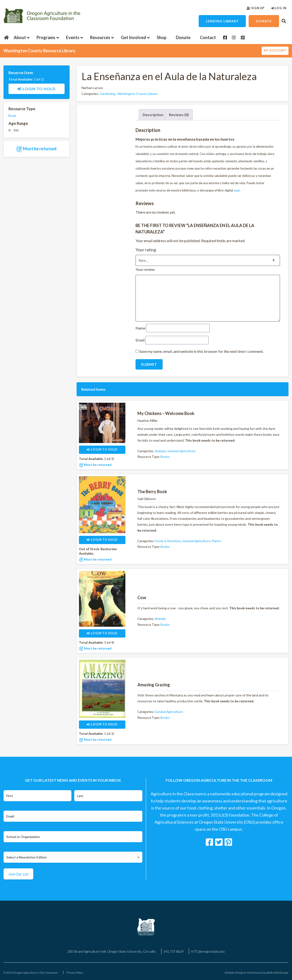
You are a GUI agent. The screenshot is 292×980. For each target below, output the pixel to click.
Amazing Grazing (154, 685)
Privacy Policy (75, 973)
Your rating (146, 250)
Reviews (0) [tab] (179, 115)
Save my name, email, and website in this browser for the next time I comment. (201, 351)
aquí (237, 190)
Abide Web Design (277, 973)
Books (165, 457)
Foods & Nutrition (168, 541)
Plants (216, 541)
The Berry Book (152, 492)
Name (141, 328)
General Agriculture (181, 451)
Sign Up (256, 8)
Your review (145, 269)
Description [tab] (153, 115)
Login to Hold (37, 89)
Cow (142, 598)
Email (140, 340)
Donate (264, 21)
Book (12, 116)
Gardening (107, 94)
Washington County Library (138, 94)
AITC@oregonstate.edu (208, 951)
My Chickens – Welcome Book (166, 413)
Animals (160, 451)
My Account (275, 51)
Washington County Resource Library (39, 51)
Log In (279, 8)
